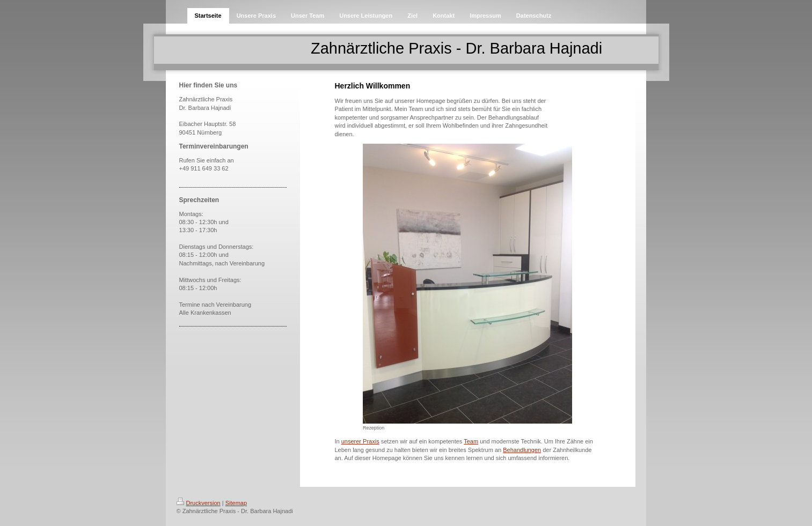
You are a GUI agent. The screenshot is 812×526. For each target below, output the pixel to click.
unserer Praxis (360, 441)
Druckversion (199, 503)
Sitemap (236, 503)
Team (471, 441)
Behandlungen (522, 450)
